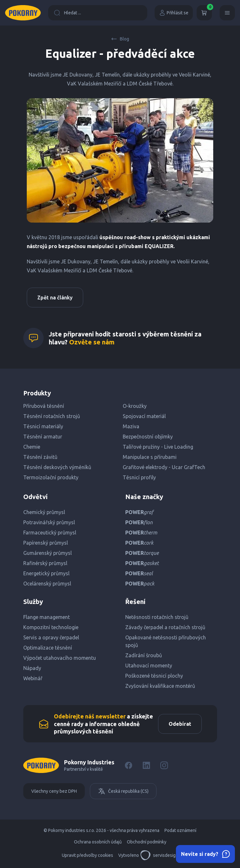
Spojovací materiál (144, 416)
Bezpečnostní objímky (148, 437)
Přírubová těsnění (44, 406)
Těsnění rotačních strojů (52, 416)
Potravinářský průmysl (49, 522)
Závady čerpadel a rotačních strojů (165, 627)
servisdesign (159, 855)
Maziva (131, 426)
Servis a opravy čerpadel (51, 637)
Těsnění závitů (40, 457)
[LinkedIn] (146, 765)
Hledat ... (67, 13)
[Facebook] (128, 765)
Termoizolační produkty (51, 477)
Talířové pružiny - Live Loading (158, 447)
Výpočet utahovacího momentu (60, 658)
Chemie (32, 447)
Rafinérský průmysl (45, 563)
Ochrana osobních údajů (98, 842)
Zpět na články (55, 298)
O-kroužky (135, 406)
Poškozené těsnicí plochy (154, 676)
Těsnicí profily (139, 477)
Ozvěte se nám (92, 342)
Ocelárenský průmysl (47, 584)
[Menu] (227, 13)
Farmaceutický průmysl (50, 533)
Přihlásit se (174, 13)
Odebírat (180, 724)
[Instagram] (164, 765)
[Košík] (204, 13)
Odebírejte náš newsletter (90, 716)
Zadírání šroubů (144, 655)
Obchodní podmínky (147, 842)
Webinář (33, 678)
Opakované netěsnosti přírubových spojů (166, 641)
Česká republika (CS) (123, 791)
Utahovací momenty (149, 666)
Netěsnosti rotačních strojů (157, 617)
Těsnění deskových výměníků (57, 467)
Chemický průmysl (44, 512)
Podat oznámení (180, 830)
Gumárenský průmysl (47, 553)
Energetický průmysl (46, 573)
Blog (120, 39)
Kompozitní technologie (51, 627)
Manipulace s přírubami (150, 457)
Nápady (32, 668)
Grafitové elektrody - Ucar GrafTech (164, 467)
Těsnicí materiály (43, 426)
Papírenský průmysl (46, 543)
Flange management (47, 617)
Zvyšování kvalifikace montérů (160, 686)
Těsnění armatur (43, 437)
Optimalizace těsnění (48, 648)
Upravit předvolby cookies (87, 855)
